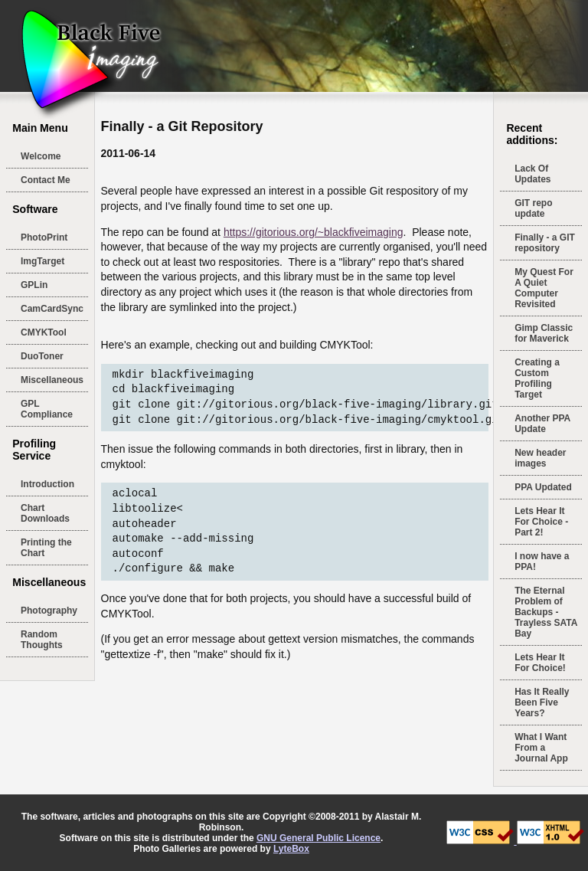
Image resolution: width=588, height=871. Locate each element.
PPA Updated (543, 487)
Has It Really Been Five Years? (542, 702)
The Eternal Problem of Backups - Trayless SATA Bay (546, 612)
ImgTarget (42, 261)
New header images (540, 458)
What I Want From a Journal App (541, 748)
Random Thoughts (42, 640)
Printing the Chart (46, 548)
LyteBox (291, 849)
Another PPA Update (542, 424)
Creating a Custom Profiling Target (537, 378)
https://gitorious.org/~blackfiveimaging (314, 232)
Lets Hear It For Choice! (540, 663)
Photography (49, 611)
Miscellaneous (52, 380)
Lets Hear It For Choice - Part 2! (541, 522)
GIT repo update (533, 208)
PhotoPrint (44, 237)
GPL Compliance (47, 409)
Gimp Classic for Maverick (544, 333)
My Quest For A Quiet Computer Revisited (544, 288)
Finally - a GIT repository (545, 243)
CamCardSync (52, 309)
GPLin (34, 285)
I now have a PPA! (542, 562)
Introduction (47, 484)
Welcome (41, 156)
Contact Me (46, 180)
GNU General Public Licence (318, 838)
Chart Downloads (45, 513)
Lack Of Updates (532, 174)
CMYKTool (44, 332)
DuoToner (42, 356)
